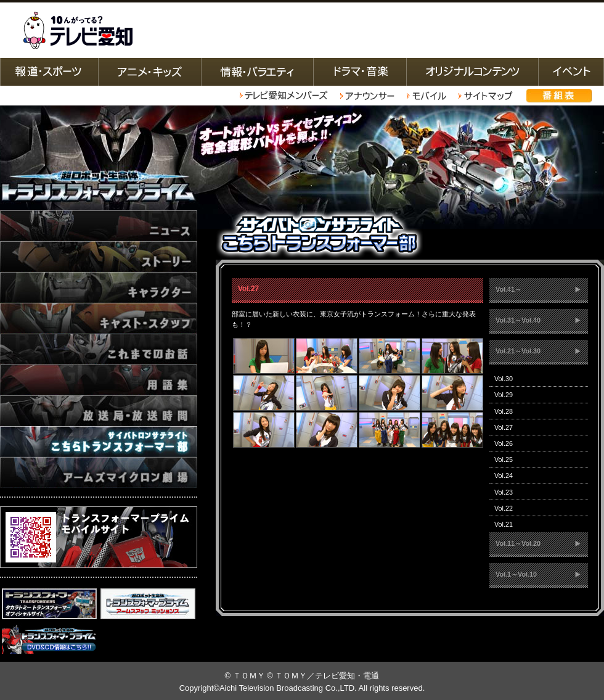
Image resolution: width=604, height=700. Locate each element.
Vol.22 (504, 508)
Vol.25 (504, 459)
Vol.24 (504, 476)
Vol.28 (504, 411)
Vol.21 (504, 524)
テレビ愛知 (78, 30)
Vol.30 (504, 379)
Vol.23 (504, 492)
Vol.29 (504, 395)
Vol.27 (504, 427)
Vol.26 (504, 443)
